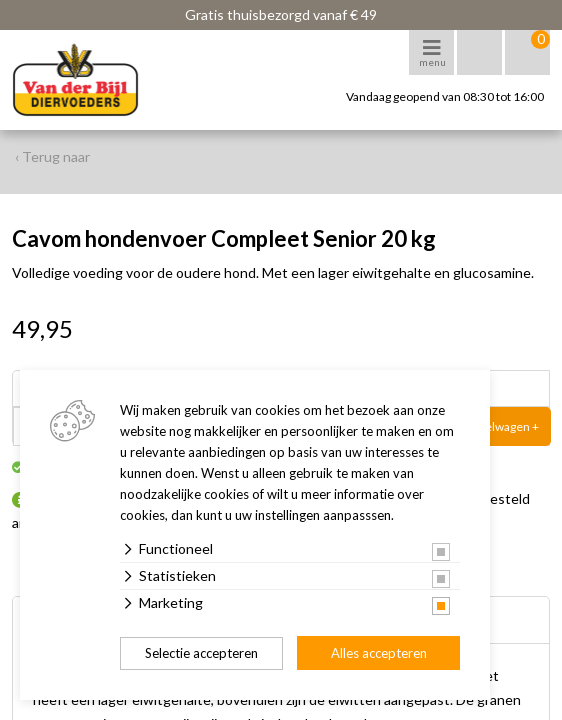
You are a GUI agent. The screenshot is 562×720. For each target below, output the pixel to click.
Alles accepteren (379, 653)
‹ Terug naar (52, 156)
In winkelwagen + (493, 426)
